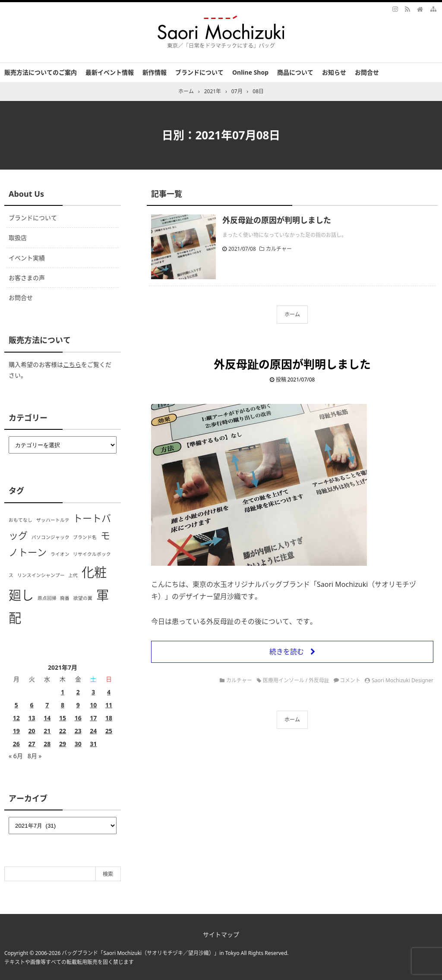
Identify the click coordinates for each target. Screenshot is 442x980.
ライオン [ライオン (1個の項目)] (60, 554)
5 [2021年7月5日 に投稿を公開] (16, 705)
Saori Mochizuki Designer (403, 680)
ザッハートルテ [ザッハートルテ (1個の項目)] (53, 520)
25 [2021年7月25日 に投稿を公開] (109, 731)
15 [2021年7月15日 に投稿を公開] (63, 718)
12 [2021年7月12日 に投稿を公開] (16, 718)
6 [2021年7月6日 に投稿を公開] (32, 705)
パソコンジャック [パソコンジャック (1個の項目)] (51, 537)
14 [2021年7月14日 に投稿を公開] (47, 718)
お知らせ (334, 72)
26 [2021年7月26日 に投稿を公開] (16, 744)
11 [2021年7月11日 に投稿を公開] (109, 705)
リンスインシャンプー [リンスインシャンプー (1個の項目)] (41, 575)
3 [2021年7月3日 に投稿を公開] (93, 692)
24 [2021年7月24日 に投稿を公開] (93, 731)
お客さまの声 (27, 278)
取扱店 (18, 238)
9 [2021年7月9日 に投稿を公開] (78, 705)
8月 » (35, 756)
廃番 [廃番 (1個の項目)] (65, 598)
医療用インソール (284, 680)
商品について (295, 72)
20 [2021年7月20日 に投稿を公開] (32, 731)
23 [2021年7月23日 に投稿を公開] (78, 731)
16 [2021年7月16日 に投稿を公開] (78, 718)
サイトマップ (221, 934)
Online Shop (250, 72)
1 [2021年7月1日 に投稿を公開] (63, 692)
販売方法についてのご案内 (41, 72)
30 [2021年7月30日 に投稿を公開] (78, 744)
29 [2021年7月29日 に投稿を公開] (63, 744)
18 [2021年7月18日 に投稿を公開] (109, 718)
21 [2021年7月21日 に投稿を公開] (47, 731)
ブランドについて (199, 72)
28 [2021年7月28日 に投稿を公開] (47, 744)
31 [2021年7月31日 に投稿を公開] (93, 744)
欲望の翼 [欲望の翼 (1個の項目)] (83, 598)
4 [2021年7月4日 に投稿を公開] (109, 692)
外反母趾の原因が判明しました (277, 220)
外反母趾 (319, 680)
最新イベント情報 (110, 72)
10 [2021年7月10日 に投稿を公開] (93, 705)
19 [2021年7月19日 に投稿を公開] (16, 731)
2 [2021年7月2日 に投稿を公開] (78, 692)
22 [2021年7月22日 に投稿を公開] (63, 731)
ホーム (292, 314)
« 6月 (16, 756)
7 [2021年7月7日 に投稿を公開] (47, 705)
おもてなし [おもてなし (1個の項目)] (21, 520)
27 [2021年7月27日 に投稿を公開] (32, 744)
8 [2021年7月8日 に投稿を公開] (63, 705)
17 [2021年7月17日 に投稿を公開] (93, 718)
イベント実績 (27, 258)
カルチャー (279, 249)
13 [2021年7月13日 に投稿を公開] (32, 718)
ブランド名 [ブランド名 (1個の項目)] (85, 537)
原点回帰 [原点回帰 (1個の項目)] (47, 598)
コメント (350, 680)
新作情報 (155, 72)
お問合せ (367, 72)
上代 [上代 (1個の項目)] (73, 575)
